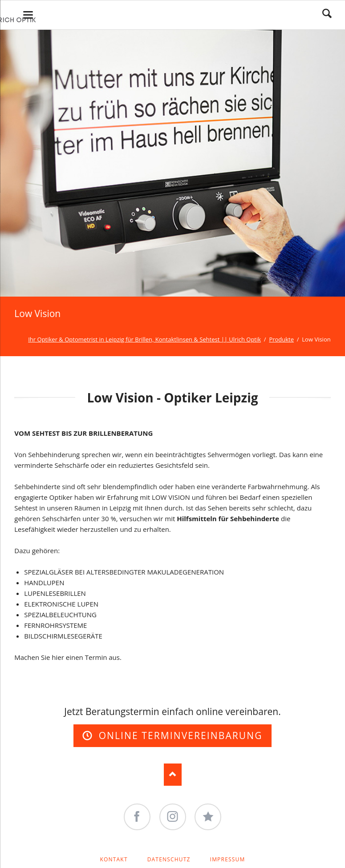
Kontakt (114, 859)
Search (327, 13)
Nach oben (173, 775)
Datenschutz (169, 859)
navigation (28, 15)
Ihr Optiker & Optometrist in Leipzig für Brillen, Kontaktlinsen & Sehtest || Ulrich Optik (144, 339)
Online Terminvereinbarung (179, 735)
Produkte (281, 339)
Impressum (228, 859)
